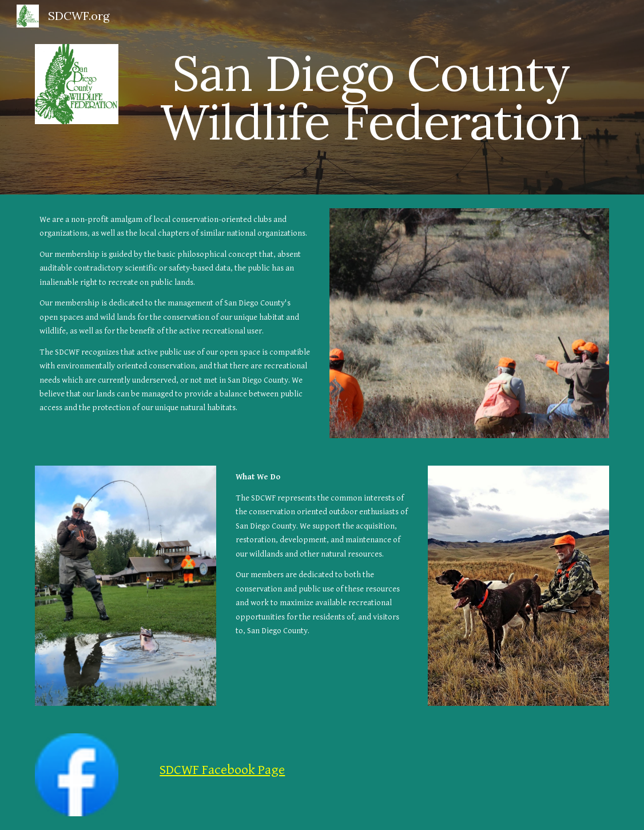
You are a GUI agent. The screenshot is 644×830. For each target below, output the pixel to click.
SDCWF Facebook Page (222, 770)
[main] (371, 98)
